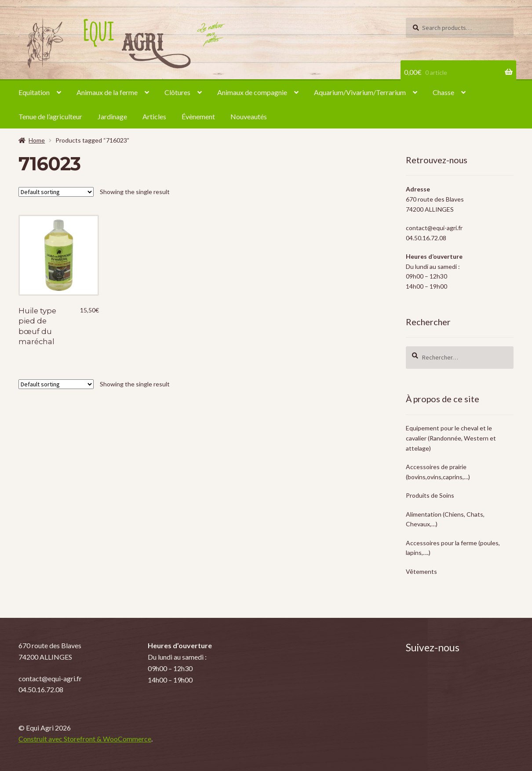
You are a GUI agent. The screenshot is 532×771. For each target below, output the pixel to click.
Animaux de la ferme (107, 92)
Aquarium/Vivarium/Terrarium (360, 92)
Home (37, 140)
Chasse (443, 92)
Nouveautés (249, 116)
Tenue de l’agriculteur (50, 116)
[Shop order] (56, 192)
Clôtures (177, 92)
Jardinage (112, 116)
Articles (154, 116)
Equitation (34, 92)
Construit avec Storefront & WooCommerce (85, 739)
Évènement (198, 116)
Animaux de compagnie (252, 92)
